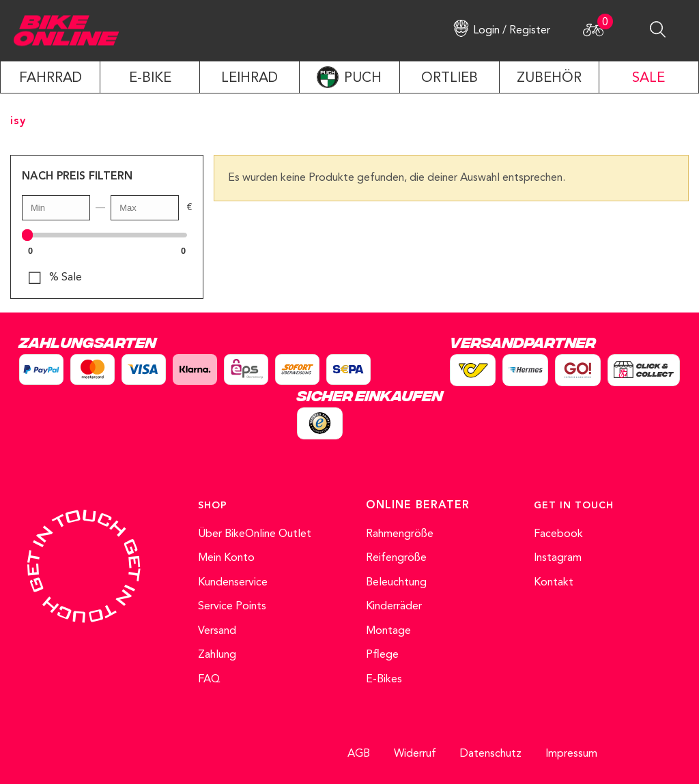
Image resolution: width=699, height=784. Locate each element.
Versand (217, 631)
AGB (359, 754)
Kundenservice (233, 583)
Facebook (558, 534)
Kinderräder (394, 607)
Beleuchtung (396, 583)
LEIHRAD (249, 78)
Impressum (571, 754)
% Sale (66, 278)
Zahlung (217, 655)
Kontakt (554, 583)
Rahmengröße (400, 534)
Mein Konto (226, 558)
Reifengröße (396, 558)
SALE (648, 78)
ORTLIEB (450, 78)
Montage (388, 631)
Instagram (558, 558)
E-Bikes (384, 680)
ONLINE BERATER (418, 506)
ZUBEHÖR (549, 78)
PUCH (363, 78)
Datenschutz (491, 754)
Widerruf (415, 754)
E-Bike (150, 78)
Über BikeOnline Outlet (255, 534)
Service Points (232, 607)
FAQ (209, 680)
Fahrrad (51, 78)
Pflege (382, 655)
